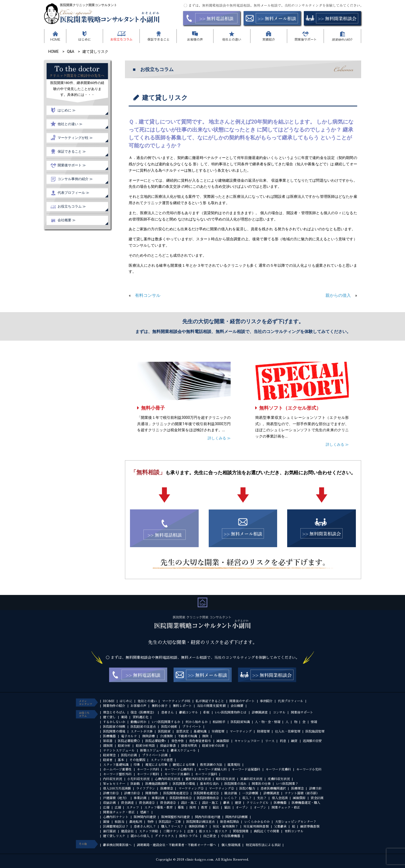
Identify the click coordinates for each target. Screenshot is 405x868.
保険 (205, 736)
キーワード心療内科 (179, 770)
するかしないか (114, 722)
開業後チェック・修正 (119, 812)
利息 (283, 741)
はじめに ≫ (67, 110)
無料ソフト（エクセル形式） (290, 408)
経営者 (108, 760)
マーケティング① (191, 789)
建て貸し (109, 717)
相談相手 (219, 722)
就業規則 (234, 765)
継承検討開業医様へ (117, 845)
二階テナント (173, 831)
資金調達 (127, 803)
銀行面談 (109, 831)
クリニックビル (258, 803)
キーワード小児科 (309, 770)
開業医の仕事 (261, 784)
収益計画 (109, 803)
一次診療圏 (250, 793)
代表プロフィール (291, 701)
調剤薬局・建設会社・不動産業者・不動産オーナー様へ (176, 845)
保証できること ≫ (72, 151)
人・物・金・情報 (268, 722)
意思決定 (182, 731)
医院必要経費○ (129, 741)
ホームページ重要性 (117, 770)
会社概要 (237, 706)
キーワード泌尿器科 (246, 770)
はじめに (126, 701)
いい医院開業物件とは (231, 712)
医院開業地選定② (206, 793)
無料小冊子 (153, 408)
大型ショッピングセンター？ (296, 822)
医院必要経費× (156, 741)
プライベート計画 (155, 755)
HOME (109, 701)
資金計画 (317, 798)
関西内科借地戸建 (208, 817)
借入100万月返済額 (117, 789)
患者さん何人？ (145, 827)
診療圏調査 (260, 712)
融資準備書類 (310, 827)
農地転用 (136, 822)
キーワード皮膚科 (278, 770)
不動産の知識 (187, 736)
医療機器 (109, 736)
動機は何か (138, 722)
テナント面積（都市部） (302, 793)
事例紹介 (266, 701)
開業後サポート (302, 712)
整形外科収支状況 (198, 779)
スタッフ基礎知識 (116, 765)
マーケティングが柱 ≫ (75, 138)
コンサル (279, 712)
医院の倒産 (169, 727)
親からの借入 (338, 295)
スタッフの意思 (162, 760)
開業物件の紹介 (114, 706)
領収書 (108, 741)
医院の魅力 (247, 789)
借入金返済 (280, 798)
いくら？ (231, 798)
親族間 (108, 746)
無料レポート (182, 706)
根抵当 (119, 822)
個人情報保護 (231, 845)
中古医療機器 (231, 836)
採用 (193, 808)
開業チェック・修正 (286, 808)
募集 (181, 808)
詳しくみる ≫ (219, 438)
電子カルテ (129, 736)
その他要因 (137, 760)
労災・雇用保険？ (225, 827)
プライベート (192, 727)
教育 (204, 808)
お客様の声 (138, 706)
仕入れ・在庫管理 (288, 731)
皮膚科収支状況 (279, 779)
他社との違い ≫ (70, 124)
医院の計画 (129, 755)
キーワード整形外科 (117, 774)
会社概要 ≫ (67, 220)
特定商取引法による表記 (263, 845)
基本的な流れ (210, 784)
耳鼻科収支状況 (251, 779)
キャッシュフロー (247, 741)
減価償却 (223, 741)
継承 (226, 803)
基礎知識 (200, 731)
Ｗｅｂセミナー (114, 784)
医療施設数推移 (156, 784)
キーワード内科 (148, 770)
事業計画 (140, 798)
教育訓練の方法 (211, 765)
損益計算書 (168, 746)
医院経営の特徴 (114, 727)
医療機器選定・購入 (306, 803)
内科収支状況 (113, 779)
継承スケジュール (183, 750)
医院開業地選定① (176, 793)
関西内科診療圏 (236, 817)
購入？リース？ (172, 827)
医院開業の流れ (235, 784)
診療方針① (111, 793)
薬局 (124, 717)
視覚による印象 (156, 765)
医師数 (135, 784)
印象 (137, 765)
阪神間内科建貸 (145, 817)
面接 (106, 822)
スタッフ (133, 808)
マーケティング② (221, 789)
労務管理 (218, 731)
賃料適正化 (141, 717)
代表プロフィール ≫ (73, 193)
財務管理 (263, 731)
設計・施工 (189, 803)
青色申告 (178, 741)
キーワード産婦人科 (212, 770)
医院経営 (164, 731)
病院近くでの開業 (267, 831)
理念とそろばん (114, 712)
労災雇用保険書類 (256, 827)
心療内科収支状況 (167, 779)
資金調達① (147, 803)
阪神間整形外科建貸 (175, 817)
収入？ (247, 798)
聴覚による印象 (184, 765)
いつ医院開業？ (287, 784)
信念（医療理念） (143, 712)
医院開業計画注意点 (201, 822)
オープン (242, 808)
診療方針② (132, 793)
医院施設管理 (315, 731)
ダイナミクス (164, 836)
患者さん (167, 712)
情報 (314, 722)
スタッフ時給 (148, 831)
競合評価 (231, 793)
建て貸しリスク (114, 836)
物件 (151, 822)
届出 (216, 808)
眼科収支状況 (225, 779)
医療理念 (167, 789)
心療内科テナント (116, 817)
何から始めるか (197, 722)
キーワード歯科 (206, 774)
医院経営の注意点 (143, 727)
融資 (294, 741)
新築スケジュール (153, 750)
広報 (106, 808)
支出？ (262, 798)
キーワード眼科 (148, 774)
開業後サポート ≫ (72, 165)
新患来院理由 (230, 822)
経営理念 (109, 755)
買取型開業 (241, 831)
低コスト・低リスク (213, 831)
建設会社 (127, 831)
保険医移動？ (198, 827)
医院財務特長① (181, 798)
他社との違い (147, 701)
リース (270, 741)
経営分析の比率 (213, 746)
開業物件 (152, 793)
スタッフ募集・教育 (159, 808)
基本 (121, 760)
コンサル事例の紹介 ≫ (75, 179)
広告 (190, 831)
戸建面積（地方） (116, 798)
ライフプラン (146, 789)
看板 (206, 712)
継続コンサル (189, 712)
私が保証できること (210, 701)
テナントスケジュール (119, 750)
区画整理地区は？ (116, 827)
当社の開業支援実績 (211, 706)
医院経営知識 (240, 722)
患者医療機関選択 (273, 789)
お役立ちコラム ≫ (72, 206)
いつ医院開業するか (166, 722)
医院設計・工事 (170, 822)
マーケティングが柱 (176, 701)
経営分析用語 (145, 746)
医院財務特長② (208, 798)
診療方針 (315, 789)
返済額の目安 (312, 741)
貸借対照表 (189, 746)
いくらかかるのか (257, 822)
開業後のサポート (242, 701)
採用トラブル (189, 836)
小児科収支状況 (138, 779)
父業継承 (280, 827)
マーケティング (241, 731)
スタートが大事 (142, 731)
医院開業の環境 (114, 731)
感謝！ (145, 812)
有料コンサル (148, 295)
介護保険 (166, 736)
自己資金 (210, 836)
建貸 (238, 803)
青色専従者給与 (200, 741)
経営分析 (124, 746)
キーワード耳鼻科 (177, 774)
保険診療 (148, 736)
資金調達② (168, 803)
